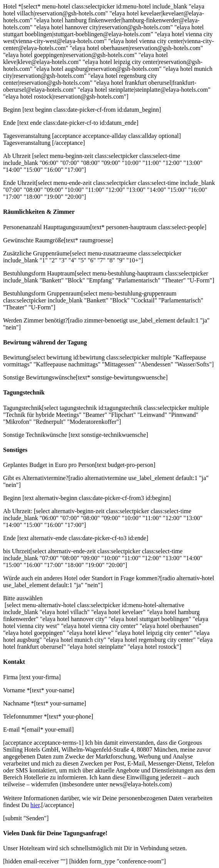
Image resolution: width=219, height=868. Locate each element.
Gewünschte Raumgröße (33, 240)
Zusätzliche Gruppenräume (37, 253)
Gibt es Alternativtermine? (36, 478)
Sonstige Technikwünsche (36, 435)
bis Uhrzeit (17, 551)
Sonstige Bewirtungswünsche (39, 377)
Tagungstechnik (23, 408)
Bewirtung (16, 357)
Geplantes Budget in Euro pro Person (49, 465)
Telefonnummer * (25, 716)
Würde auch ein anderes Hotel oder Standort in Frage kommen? (82, 578)
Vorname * (16, 690)
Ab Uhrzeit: (18, 511)
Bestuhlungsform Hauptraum (39, 273)
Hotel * (12, 6)
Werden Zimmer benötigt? (35, 320)
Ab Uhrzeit (18, 156)
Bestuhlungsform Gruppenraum (42, 293)
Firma (11, 677)
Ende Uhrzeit (19, 183)
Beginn (13, 110)
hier (35, 805)
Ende (10, 123)
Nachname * (18, 703)
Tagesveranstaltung (28, 136)
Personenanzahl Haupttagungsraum (47, 227)
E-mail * (14, 729)
